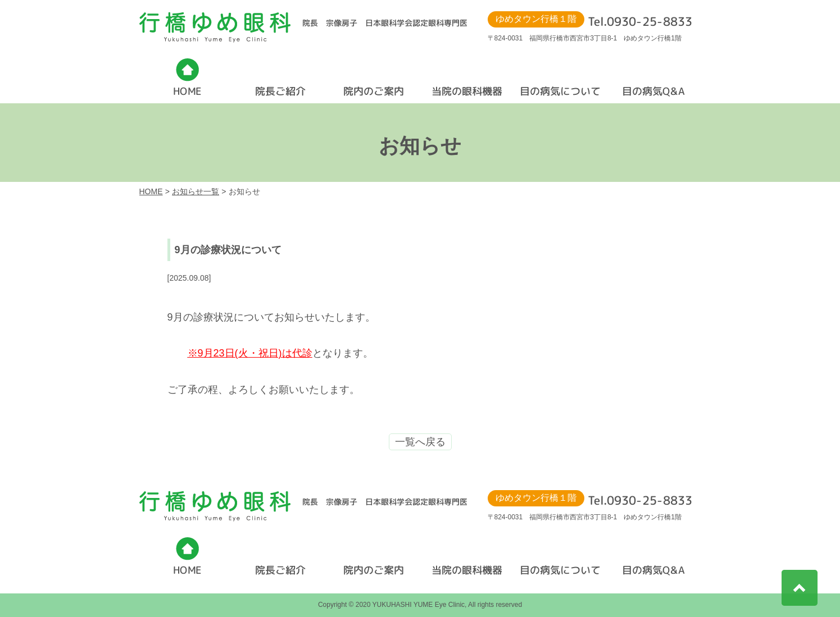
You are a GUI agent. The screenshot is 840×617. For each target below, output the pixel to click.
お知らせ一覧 (196, 191)
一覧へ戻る (420, 442)
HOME (151, 191)
